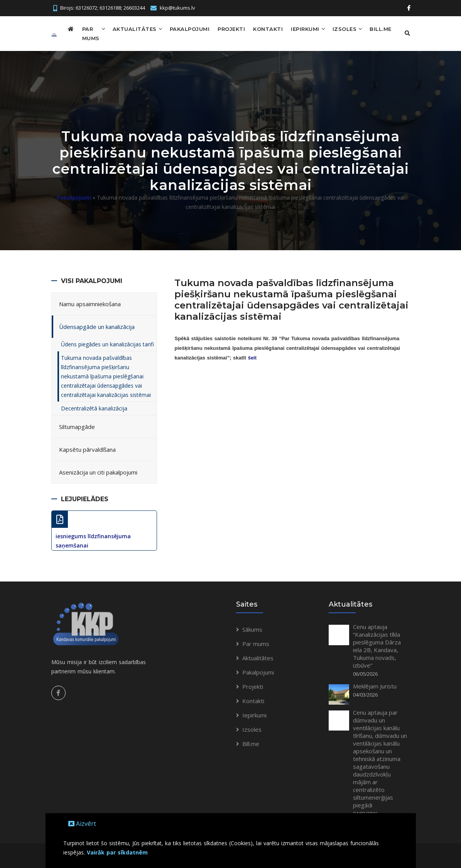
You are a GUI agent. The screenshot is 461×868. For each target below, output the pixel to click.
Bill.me (381, 29)
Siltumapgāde (77, 427)
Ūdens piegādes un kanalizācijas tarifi (107, 344)
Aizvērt (82, 824)
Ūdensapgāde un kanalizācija (97, 327)
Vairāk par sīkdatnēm (117, 852)
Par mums (91, 34)
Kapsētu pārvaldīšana (87, 449)
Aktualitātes (135, 29)
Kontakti (268, 29)
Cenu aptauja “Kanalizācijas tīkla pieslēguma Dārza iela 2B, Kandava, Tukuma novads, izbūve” (377, 646)
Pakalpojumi (190, 29)
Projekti (231, 29)
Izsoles (345, 29)
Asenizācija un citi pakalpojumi (98, 472)
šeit (252, 358)
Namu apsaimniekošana (90, 304)
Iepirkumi (305, 29)
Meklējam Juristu (375, 686)
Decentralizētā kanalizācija (94, 408)
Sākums (252, 629)
